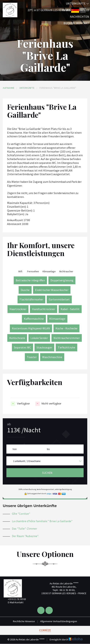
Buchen (69, 23)
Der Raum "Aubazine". (25, 536)
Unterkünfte (77, 3)
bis (48, 449)
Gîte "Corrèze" (21, 514)
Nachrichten (80, 17)
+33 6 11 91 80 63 (15, 599)
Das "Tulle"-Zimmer (24, 529)
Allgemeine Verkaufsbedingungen (59, 621)
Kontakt (83, 23)
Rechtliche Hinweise (24, 621)
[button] (46, 10)
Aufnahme (9, 88)
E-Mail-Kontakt (14, 602)
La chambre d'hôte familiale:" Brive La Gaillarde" (42, 521)
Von (15, 449)
